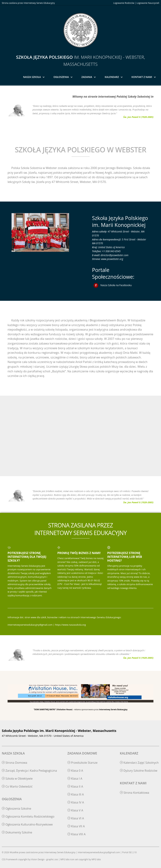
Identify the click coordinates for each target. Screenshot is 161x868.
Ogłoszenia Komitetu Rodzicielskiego (28, 816)
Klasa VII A (76, 826)
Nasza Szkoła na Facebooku (116, 285)
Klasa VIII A (77, 834)
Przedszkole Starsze (82, 763)
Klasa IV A (76, 802)
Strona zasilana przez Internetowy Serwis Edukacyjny (28, 3)
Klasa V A (75, 810)
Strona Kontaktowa (135, 793)
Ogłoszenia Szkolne (16, 809)
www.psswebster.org (112, 259)
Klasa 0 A (75, 771)
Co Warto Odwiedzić (17, 786)
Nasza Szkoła (32, 77)
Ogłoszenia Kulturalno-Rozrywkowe (27, 824)
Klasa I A (75, 779)
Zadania (87, 77)
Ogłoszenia (61, 77)
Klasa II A (75, 786)
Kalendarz (112, 77)
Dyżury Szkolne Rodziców (139, 771)
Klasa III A (76, 794)
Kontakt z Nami (142, 77)
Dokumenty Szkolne (17, 832)
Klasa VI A (76, 818)
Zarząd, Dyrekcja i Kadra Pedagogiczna (29, 771)
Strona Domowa (15, 763)
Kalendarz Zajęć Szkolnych (139, 763)
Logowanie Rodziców (124, 3)
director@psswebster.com (114, 255)
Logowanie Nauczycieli (148, 3)
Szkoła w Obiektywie (17, 779)
